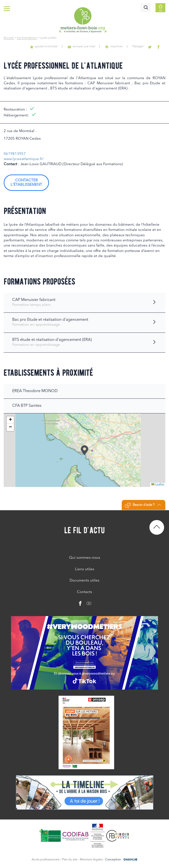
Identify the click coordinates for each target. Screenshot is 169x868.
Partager (141, 47)
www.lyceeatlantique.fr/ (24, 159)
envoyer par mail (88, 47)
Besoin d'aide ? (143, 506)
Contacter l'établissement (26, 183)
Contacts (84, 592)
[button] (84, 450)
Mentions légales (91, 860)
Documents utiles (84, 581)
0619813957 (15, 154)
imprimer (119, 47)
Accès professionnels (46, 860)
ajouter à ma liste (52, 47)
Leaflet (158, 485)
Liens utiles (85, 569)
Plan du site (70, 860)
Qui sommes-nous (85, 558)
